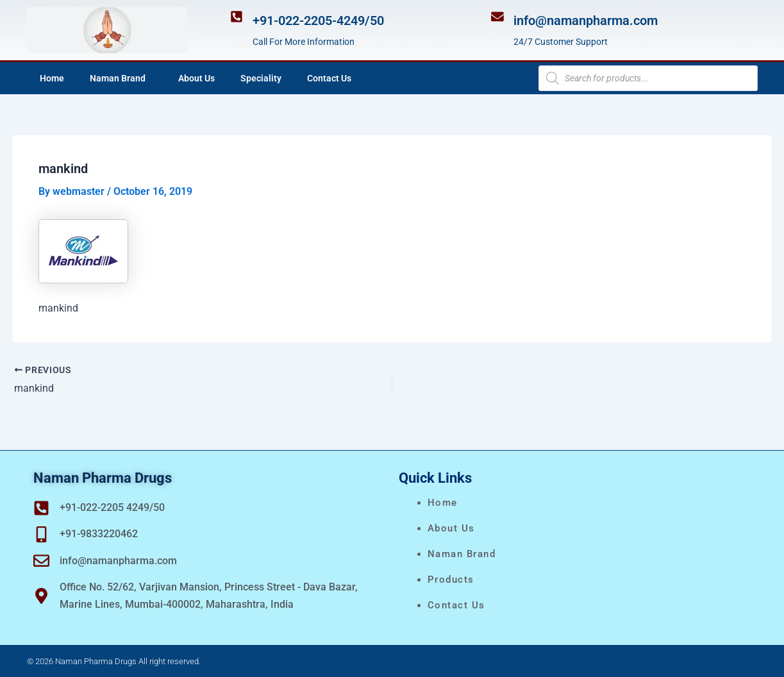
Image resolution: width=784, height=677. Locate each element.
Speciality (261, 78)
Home (52, 78)
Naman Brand (121, 78)
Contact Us (329, 78)
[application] (151, 78)
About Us (196, 78)
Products (451, 580)
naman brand (462, 554)
